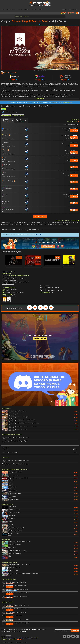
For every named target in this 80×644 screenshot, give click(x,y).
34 (3, 144)
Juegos (3, 9)
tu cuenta (39, 235)
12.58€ (74, 145)
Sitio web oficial (7, 274)
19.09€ (74, 203)
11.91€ (74, 131)
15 (3, 191)
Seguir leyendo (40, 99)
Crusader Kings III (68, 102)
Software (20, 9)
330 (3, 137)
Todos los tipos (6, 115)
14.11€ (74, 175)
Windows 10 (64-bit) (10, 287)
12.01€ (74, 138)
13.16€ (74, 160)
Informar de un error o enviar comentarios (67, 220)
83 (3, 167)
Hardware (34, 9)
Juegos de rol (12, 275)
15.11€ (74, 182)
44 (3, 174)
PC (4, 109)
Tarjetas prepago (11, 9)
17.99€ (74, 189)
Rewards (27, 9)
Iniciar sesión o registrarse (70, 9)
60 (3, 152)
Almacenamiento (7, 294)
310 (3, 159)
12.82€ (74, 153)
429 (3, 183)
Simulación (20, 275)
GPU (4, 293)
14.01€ (74, 167)
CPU (4, 289)
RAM (4, 291)
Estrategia (26, 275)
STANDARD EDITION (18, 115)
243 (3, 204)
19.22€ (74, 210)
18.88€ (74, 197)
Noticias (40, 9)
